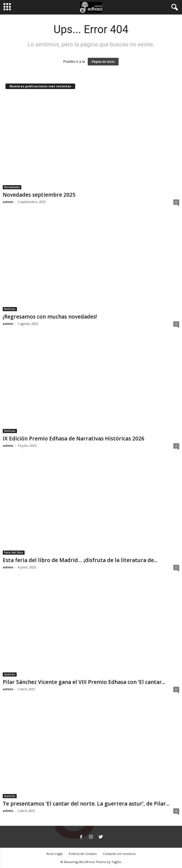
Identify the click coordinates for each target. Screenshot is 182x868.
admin (8, 202)
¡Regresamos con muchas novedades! (50, 317)
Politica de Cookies (83, 854)
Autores (10, 674)
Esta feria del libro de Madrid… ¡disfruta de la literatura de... (80, 560)
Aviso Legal (55, 854)
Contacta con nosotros (119, 854)
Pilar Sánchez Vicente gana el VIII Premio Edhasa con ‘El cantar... (84, 682)
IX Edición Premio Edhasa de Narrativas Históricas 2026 (74, 439)
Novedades (12, 187)
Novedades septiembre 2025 (39, 195)
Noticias (10, 309)
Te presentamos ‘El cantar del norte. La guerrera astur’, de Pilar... (86, 804)
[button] (174, 7)
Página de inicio (103, 62)
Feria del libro (14, 552)
